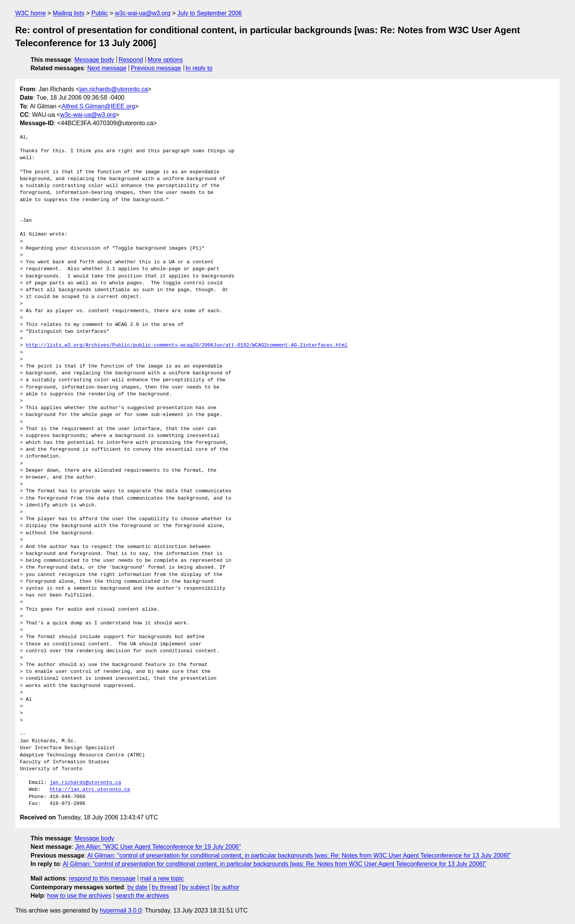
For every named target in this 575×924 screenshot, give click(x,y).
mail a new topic (162, 878)
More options (166, 60)
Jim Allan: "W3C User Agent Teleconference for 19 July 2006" (158, 847)
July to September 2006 (209, 13)
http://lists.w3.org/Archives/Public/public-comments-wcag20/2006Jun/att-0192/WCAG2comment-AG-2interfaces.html (187, 345)
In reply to (199, 68)
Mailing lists (69, 13)
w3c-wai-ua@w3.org (143, 13)
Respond (131, 60)
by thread (165, 887)
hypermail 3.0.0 (120, 910)
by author (227, 887)
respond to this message (102, 878)
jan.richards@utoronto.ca (114, 89)
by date (137, 887)
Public (100, 13)
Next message (107, 68)
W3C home (31, 13)
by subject (195, 887)
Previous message (156, 68)
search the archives (143, 896)
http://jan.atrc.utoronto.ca (90, 790)
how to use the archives (79, 896)
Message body (94, 60)
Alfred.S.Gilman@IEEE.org (99, 106)
